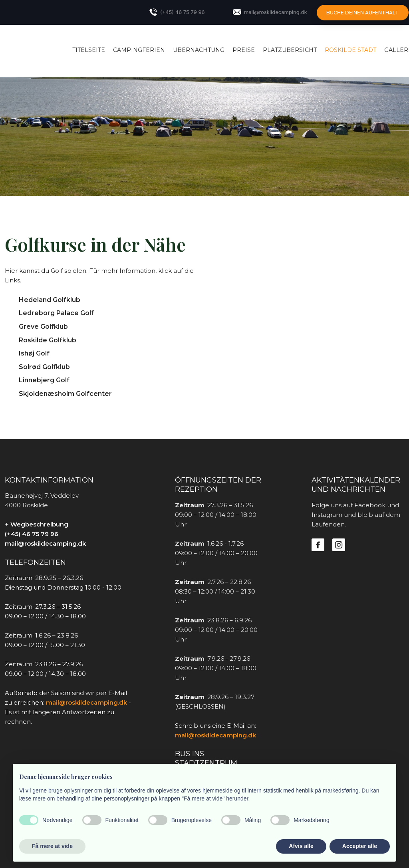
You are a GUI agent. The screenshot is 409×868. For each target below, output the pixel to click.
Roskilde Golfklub (48, 340)
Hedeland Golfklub (50, 300)
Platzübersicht (290, 50)
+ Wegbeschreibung (37, 524)
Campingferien (139, 50)
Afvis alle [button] (301, 846)
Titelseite (89, 50)
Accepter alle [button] (360, 846)
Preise (244, 50)
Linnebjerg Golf (44, 380)
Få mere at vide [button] (52, 846)
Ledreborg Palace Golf (56, 313)
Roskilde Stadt (350, 50)
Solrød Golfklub (44, 367)
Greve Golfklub (43, 327)
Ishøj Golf (34, 353)
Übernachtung (199, 50)
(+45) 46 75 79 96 (32, 534)
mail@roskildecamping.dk (45, 543)
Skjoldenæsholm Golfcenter (65, 394)
